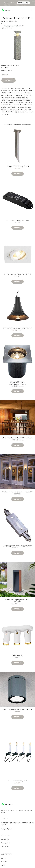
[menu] (32, 10)
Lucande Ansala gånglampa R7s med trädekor (17, 601)
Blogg (3, 858)
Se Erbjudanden (23, 3)
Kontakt (4, 862)
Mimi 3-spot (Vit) (18, 656)
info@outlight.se (7, 829)
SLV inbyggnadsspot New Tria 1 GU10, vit (17, 274)
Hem (3, 24)
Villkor (3, 865)
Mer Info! (8, 80)
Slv (19, 65)
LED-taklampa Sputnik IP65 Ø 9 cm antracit (17, 709)
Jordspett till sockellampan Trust (18, 166)
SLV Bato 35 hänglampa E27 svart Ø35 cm (17, 328)
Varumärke (13, 65)
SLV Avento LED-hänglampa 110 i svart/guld (17, 438)
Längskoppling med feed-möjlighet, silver (18, 546)
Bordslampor (6, 839)
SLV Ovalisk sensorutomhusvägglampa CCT (17, 492)
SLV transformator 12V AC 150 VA (17, 220)
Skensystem (5, 843)
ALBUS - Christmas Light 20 (17, 781)
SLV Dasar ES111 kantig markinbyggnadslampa (17, 383)
